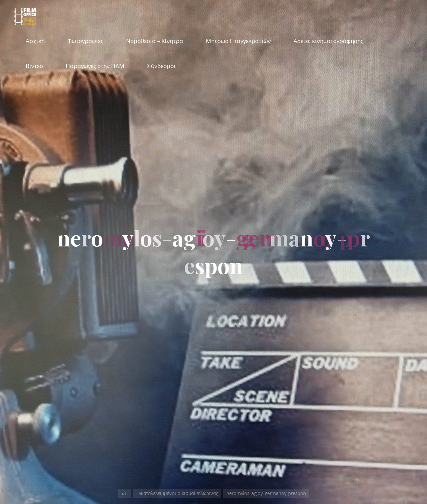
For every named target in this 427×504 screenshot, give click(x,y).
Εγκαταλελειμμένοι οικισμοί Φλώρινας (177, 493)
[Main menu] (407, 16)
